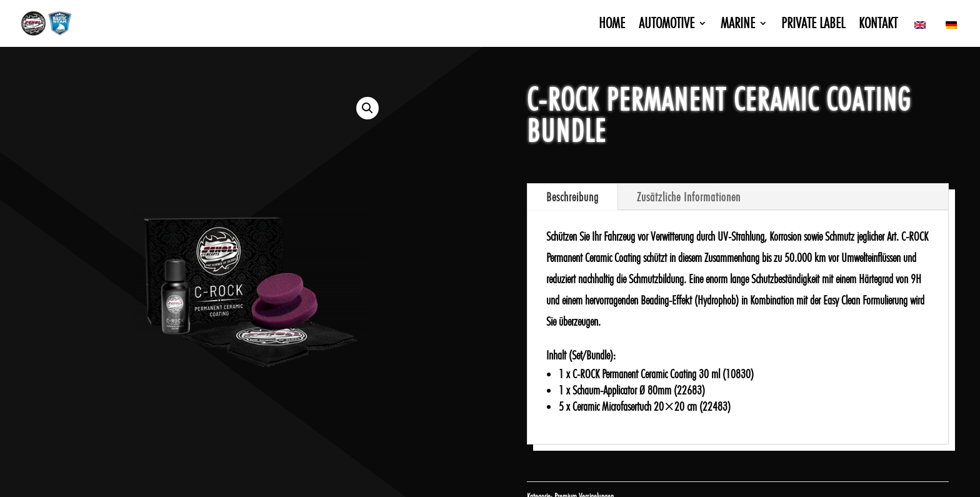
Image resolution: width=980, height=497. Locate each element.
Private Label (813, 25)
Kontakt (878, 25)
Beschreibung (572, 197)
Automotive (667, 25)
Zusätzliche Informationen (689, 197)
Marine (738, 25)
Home (612, 25)
